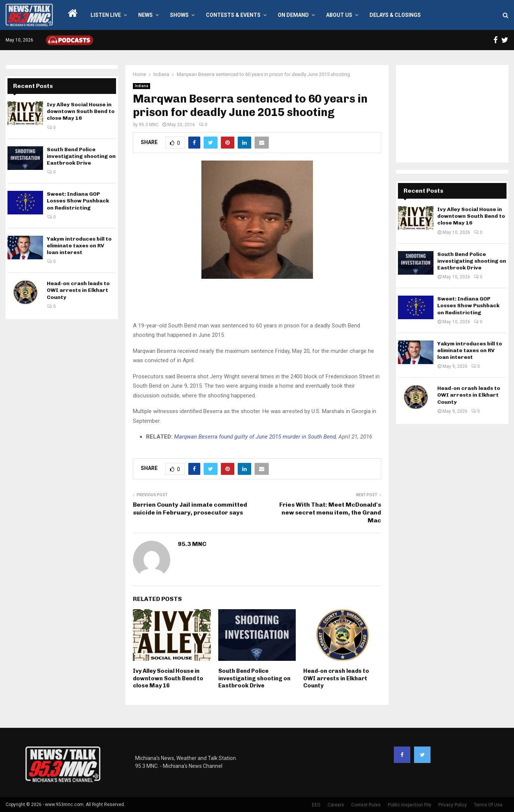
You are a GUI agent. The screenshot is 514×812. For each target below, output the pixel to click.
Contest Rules (366, 805)
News (145, 15)
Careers (336, 805)
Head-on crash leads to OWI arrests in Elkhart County (336, 678)
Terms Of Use (488, 805)
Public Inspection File (410, 805)
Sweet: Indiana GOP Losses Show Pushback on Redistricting (78, 201)
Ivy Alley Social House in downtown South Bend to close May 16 (168, 678)
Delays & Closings (395, 15)
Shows (179, 15)
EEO (316, 805)
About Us (339, 15)
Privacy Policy (453, 805)
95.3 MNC (149, 125)
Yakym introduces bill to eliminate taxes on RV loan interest (79, 246)
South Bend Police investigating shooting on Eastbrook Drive (254, 678)
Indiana (142, 86)
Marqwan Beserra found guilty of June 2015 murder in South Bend (255, 437)
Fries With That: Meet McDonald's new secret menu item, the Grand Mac (330, 513)
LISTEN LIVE (106, 15)
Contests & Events (233, 15)
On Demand (293, 15)
